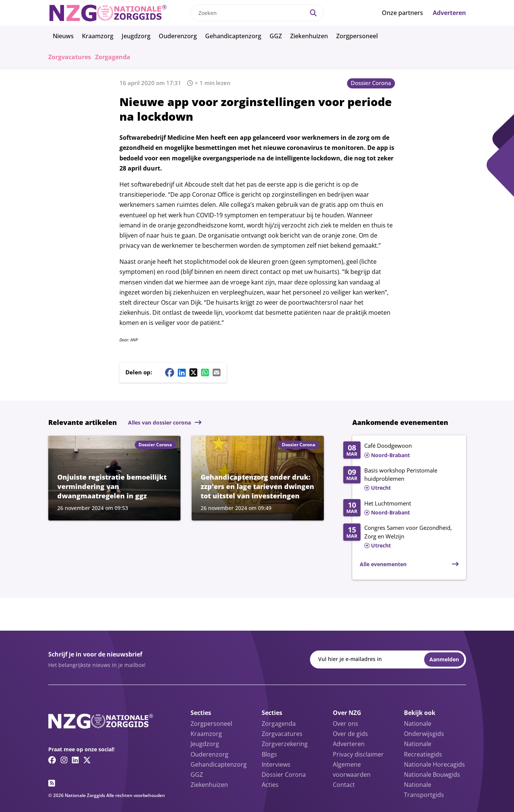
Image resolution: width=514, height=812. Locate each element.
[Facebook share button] (170, 372)
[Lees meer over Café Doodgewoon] (401, 451)
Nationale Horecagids (434, 764)
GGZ (276, 36)
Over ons (346, 724)
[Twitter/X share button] (193, 372)
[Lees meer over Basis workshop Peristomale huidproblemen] (401, 480)
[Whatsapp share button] (205, 372)
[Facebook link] (52, 760)
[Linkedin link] (75, 760)
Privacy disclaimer (358, 754)
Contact (344, 785)
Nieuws (63, 36)
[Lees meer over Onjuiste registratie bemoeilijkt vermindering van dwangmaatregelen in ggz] (114, 478)
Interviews (276, 764)
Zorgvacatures (70, 57)
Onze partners (402, 13)
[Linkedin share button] (182, 372)
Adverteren (449, 13)
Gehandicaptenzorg (233, 36)
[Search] (313, 13)
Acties (270, 785)
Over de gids (350, 734)
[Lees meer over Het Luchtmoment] (401, 508)
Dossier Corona (371, 83)
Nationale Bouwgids (432, 775)
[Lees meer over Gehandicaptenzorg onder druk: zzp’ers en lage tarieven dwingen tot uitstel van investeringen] (258, 478)
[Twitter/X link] (87, 760)
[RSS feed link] (52, 783)
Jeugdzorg (136, 36)
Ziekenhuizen (309, 36)
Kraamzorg (98, 36)
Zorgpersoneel (357, 36)
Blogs (269, 754)
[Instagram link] (64, 760)
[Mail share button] (217, 372)
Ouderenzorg (178, 36)
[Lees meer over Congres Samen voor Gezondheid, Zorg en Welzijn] (401, 537)
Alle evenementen (383, 564)
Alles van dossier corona (159, 422)
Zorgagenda (113, 57)
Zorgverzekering (285, 744)
